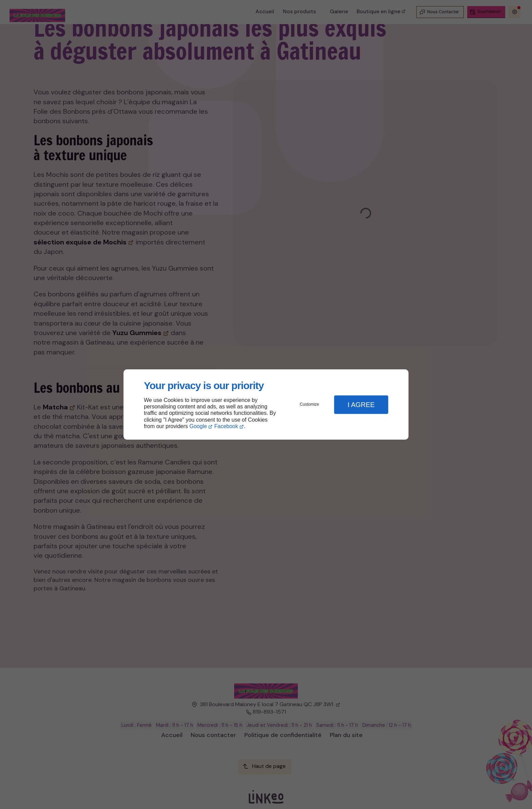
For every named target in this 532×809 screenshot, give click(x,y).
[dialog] (266, 405)
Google (198, 426)
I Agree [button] (361, 405)
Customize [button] (310, 404)
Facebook (226, 426)
